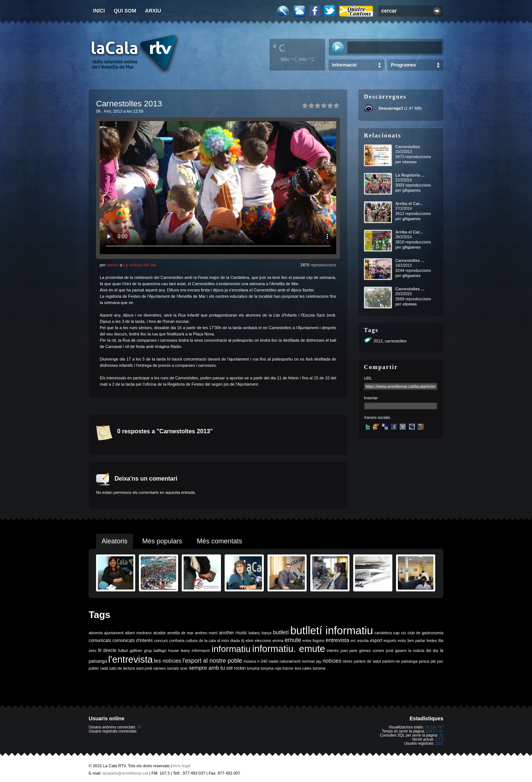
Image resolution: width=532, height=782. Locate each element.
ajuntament (114, 633)
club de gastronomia (425, 633)
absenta (96, 633)
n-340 (262, 661)
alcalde (160, 633)
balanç (254, 633)
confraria (177, 641)
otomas (410, 162)
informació (201, 650)
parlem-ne (391, 661)
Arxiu (153, 11)
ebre (250, 641)
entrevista (338, 640)
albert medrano (139, 633)
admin (113, 265)
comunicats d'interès (132, 641)
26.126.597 (434, 727)
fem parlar (416, 641)
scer (184, 668)
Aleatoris (115, 541)
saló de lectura (122, 668)
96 (139, 727)
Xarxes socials (377, 417)
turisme (319, 668)
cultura (192, 641)
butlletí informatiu (332, 630)
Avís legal (182, 766)
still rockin (236, 668)
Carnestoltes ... (410, 260)
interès (333, 650)
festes (432, 641)
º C (279, 48)
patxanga (409, 661)
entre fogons (313, 641)
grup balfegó (155, 650)
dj (243, 641)
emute (293, 640)
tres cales (303, 668)
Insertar (371, 398)
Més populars (162, 541)
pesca (424, 661)
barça (267, 633)
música (250, 661)
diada (235, 641)
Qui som (125, 11)
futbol (123, 650)
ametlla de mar (180, 633)
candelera (383, 633)
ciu (403, 633)
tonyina (253, 668)
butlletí (281, 632)
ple (433, 661)
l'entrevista (130, 659)
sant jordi (144, 668)
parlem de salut (367, 661)
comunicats (100, 641)
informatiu (231, 649)
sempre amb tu (207, 668)
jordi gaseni (396, 650)
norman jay (312, 661)
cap (396, 633)
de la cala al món (214, 641)
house (173, 650)
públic (94, 668)
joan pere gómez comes (362, 650)
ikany (185, 650)
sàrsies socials (166, 668)
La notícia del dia (140, 265)
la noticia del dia (423, 650)
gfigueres (412, 190)
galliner (136, 650)
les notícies (168, 661)
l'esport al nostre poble (212, 661)
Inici (99, 11)
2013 (378, 341)
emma (278, 641)
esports (390, 641)
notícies (332, 661)
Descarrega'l (391, 108)
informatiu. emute (289, 649)
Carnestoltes (408, 147)
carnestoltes (396, 341)
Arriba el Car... (409, 204)
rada (104, 668)
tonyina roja (271, 668)
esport (376, 641)
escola (363, 641)
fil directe (107, 650)
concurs (161, 641)
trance (288, 668)
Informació (344, 65)
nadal (273, 661)
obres (347, 661)
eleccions (263, 641)
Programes (403, 65)
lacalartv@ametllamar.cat (125, 773)
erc (353, 641)
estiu (402, 641)
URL (368, 378)
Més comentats (219, 541)
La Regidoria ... (410, 175)
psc (440, 661)
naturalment (290, 661)
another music (233, 633)
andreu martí (206, 633)
